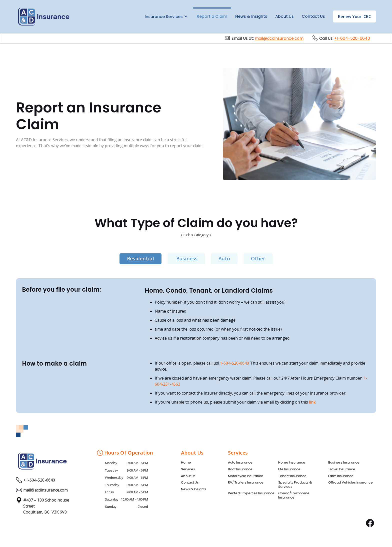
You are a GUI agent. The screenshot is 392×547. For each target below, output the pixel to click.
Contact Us (313, 16)
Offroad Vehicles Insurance (350, 483)
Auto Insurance (240, 463)
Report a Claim (212, 16)
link (312, 402)
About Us (284, 16)
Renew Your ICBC (354, 16)
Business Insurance (344, 463)
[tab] (140, 259)
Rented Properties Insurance (251, 493)
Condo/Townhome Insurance (294, 495)
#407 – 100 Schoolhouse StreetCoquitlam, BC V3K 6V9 (46, 506)
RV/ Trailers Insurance (246, 483)
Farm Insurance (341, 476)
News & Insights (251, 16)
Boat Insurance (240, 469)
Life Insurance (289, 469)
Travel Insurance (342, 469)
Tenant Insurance (292, 476)
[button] (166, 16)
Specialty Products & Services (295, 485)
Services (188, 469)
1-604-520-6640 (234, 363)
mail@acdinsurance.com (279, 38)
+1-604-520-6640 (352, 38)
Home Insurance (292, 463)
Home (186, 463)
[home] (44, 17)
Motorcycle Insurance (246, 476)
